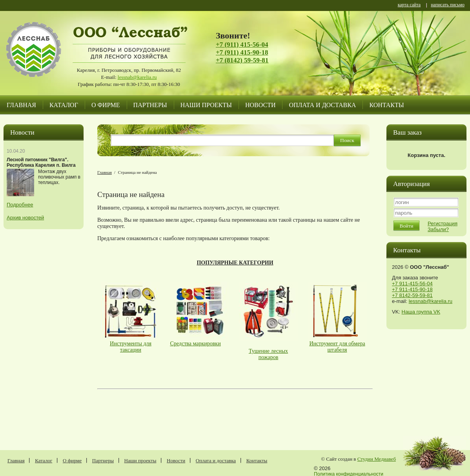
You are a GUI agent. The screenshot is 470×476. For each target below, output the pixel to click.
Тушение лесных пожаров (268, 354)
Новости (261, 105)
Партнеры (150, 105)
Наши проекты (206, 105)
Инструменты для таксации (131, 347)
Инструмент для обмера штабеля (337, 347)
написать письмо (448, 5)
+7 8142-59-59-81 (412, 295)
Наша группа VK (421, 312)
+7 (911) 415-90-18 (242, 52)
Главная (21, 105)
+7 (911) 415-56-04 (242, 45)
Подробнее (20, 205)
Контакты (386, 105)
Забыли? (438, 229)
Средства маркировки (196, 344)
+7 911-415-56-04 (412, 284)
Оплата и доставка (322, 105)
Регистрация (443, 223)
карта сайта (409, 5)
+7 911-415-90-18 (412, 289)
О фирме (106, 105)
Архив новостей (25, 218)
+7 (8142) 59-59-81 (242, 60)
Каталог (64, 105)
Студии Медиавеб (377, 459)
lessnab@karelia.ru (137, 77)
